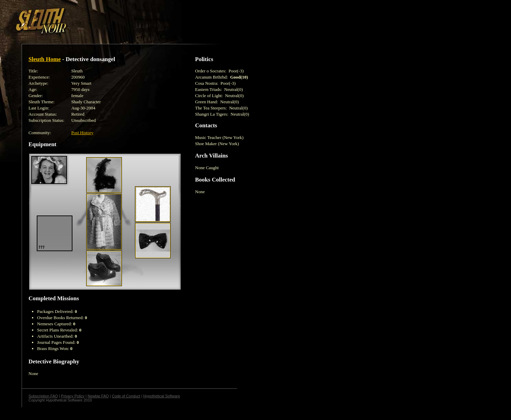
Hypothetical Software (162, 396)
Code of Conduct (126, 396)
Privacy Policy (73, 396)
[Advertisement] (119, 18)
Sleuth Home (45, 59)
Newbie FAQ (98, 396)
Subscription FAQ (43, 396)
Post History (82, 133)
